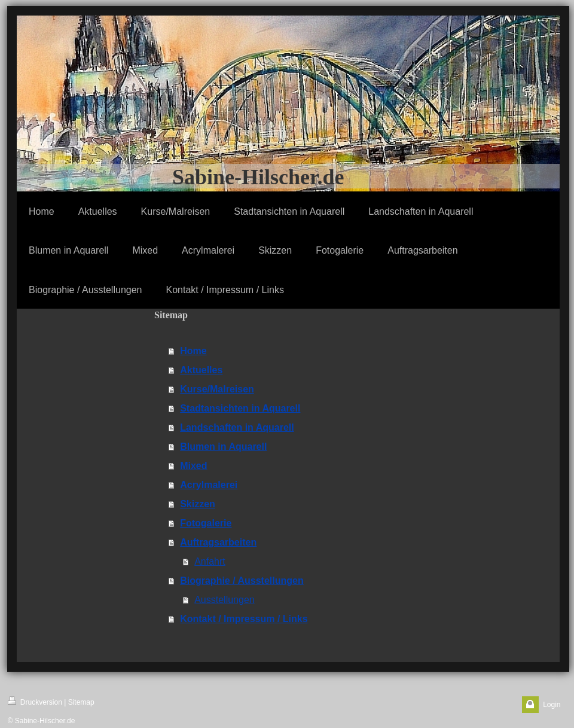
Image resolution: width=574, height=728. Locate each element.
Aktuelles (201, 370)
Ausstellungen (225, 600)
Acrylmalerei (209, 485)
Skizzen (198, 504)
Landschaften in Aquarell (237, 427)
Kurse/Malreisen (217, 389)
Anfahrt (210, 561)
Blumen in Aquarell (223, 447)
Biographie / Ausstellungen (242, 581)
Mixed (193, 466)
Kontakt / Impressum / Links (244, 619)
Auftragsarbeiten (218, 542)
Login (552, 705)
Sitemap (81, 702)
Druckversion (35, 701)
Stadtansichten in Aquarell (240, 408)
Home (193, 351)
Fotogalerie (206, 523)
